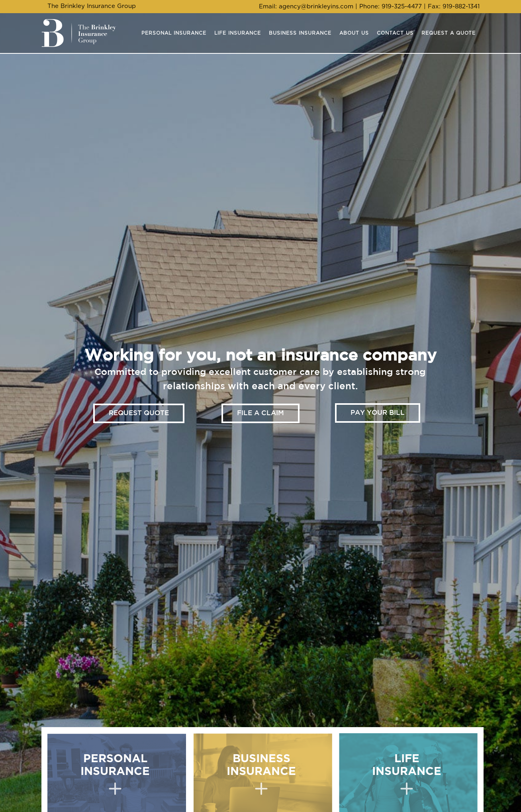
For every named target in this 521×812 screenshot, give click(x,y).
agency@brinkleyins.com (316, 7)
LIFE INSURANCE (407, 774)
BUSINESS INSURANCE (261, 774)
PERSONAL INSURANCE (115, 774)
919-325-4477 (402, 7)
